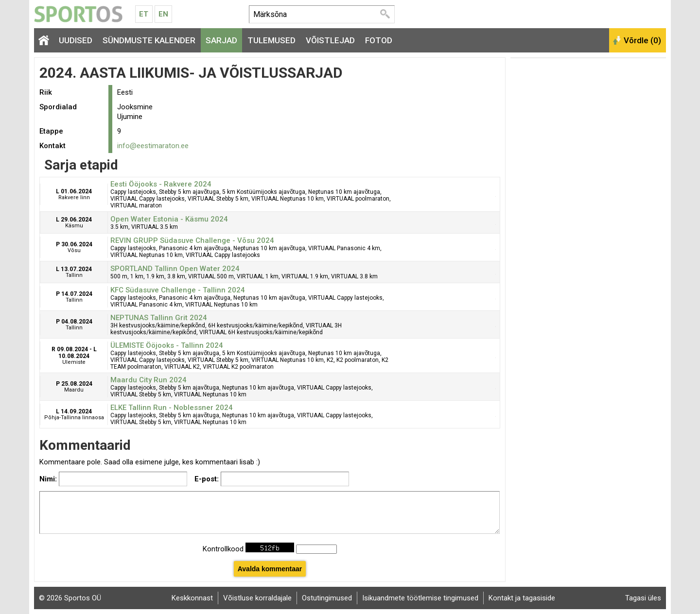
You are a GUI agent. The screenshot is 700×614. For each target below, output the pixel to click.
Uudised (76, 40)
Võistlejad (330, 40)
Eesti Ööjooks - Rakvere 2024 (161, 184)
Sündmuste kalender (149, 40)
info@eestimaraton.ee (153, 146)
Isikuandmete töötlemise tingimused (420, 598)
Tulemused (271, 40)
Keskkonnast (192, 598)
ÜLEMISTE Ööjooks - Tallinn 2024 (167, 345)
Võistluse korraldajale (257, 598)
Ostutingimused (327, 598)
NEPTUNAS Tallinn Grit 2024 (159, 318)
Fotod (379, 40)
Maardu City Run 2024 (149, 380)
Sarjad (221, 40)
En (163, 14)
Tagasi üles (643, 598)
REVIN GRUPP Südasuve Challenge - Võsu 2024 (192, 240)
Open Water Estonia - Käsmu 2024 (169, 219)
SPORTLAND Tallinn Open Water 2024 (175, 269)
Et (144, 14)
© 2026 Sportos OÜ (70, 598)
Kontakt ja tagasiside (522, 598)
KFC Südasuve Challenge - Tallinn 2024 (178, 290)
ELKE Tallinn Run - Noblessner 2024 (172, 408)
